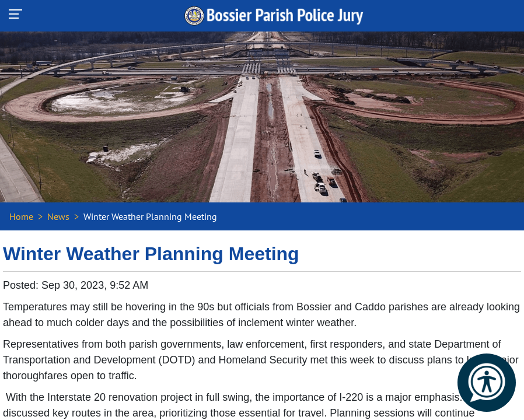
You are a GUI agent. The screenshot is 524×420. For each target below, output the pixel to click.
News (58, 216)
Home (21, 216)
